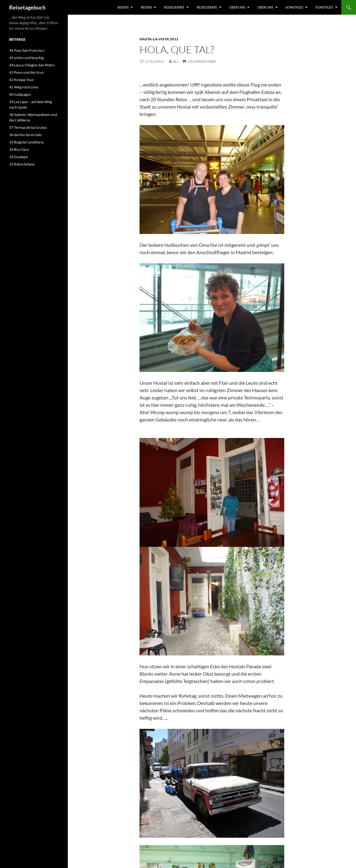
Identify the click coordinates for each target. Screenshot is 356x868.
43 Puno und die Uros (26, 72)
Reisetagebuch (27, 7)
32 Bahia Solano (22, 164)
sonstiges (294, 7)
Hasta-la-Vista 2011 (159, 39)
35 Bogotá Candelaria (26, 142)
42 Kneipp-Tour (22, 80)
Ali (176, 61)
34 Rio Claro (19, 149)
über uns (237, 7)
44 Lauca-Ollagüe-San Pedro (32, 65)
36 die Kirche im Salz (25, 135)
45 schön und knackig (26, 58)
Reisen (123, 7)
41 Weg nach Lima (24, 87)
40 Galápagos (20, 94)
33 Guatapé (18, 157)
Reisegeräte (174, 7)
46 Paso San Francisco (27, 50)
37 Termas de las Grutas (28, 127)
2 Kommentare (202, 61)
